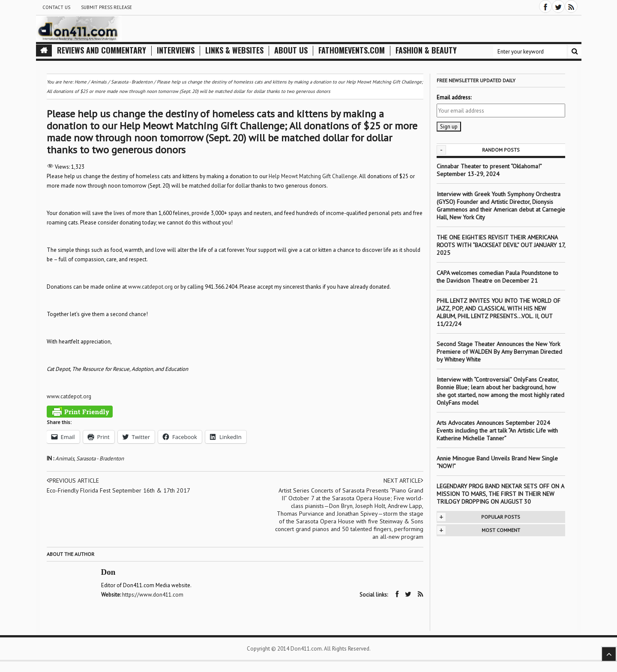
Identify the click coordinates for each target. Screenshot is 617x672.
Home (81, 82)
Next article (403, 481)
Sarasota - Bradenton (100, 458)
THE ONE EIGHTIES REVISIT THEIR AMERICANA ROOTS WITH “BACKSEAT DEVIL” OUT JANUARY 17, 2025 (501, 245)
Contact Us (56, 7)
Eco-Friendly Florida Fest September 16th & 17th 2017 (118, 490)
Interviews (176, 50)
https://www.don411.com (153, 595)
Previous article (73, 481)
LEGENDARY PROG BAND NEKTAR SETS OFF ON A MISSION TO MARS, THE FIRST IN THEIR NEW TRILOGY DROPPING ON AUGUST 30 (500, 494)
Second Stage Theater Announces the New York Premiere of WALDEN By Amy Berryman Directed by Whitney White (499, 352)
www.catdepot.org (150, 287)
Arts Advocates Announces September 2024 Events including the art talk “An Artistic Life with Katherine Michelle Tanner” (497, 430)
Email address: (454, 97)
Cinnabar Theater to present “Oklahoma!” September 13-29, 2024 (489, 170)
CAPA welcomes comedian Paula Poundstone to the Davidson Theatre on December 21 (497, 277)
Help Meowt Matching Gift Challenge (313, 176)
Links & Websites (234, 50)
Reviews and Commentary (102, 50)
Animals (65, 458)
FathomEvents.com (352, 50)
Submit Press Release (106, 7)
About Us (291, 50)
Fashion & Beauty (426, 50)
